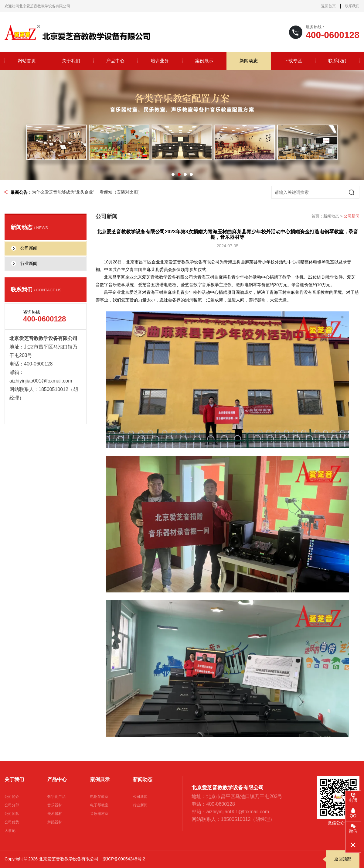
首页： (317, 216)
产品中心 (115, 61)
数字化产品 (56, 797)
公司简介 (12, 797)
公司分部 (12, 805)
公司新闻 (140, 797)
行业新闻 (140, 805)
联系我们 (352, 6)
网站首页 (27, 61)
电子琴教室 (99, 805)
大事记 (10, 831)
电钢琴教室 (99, 797)
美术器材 (55, 814)
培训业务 (160, 61)
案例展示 (204, 61)
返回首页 (328, 6)
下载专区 (293, 61)
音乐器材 (55, 805)
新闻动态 (249, 61)
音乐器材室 (99, 814)
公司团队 (12, 814)
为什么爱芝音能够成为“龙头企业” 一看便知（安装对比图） (87, 192)
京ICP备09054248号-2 (124, 859)
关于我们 (71, 61)
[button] (173, 174)
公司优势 (12, 822)
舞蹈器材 (55, 822)
